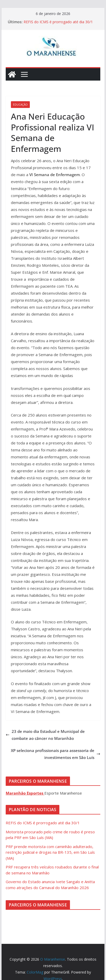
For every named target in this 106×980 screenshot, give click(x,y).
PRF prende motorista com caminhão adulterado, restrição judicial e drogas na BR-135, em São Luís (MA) (50, 852)
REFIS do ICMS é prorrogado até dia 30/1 (58, 22)
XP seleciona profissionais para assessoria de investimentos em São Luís (56, 754)
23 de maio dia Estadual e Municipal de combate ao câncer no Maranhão (45, 735)
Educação (20, 105)
